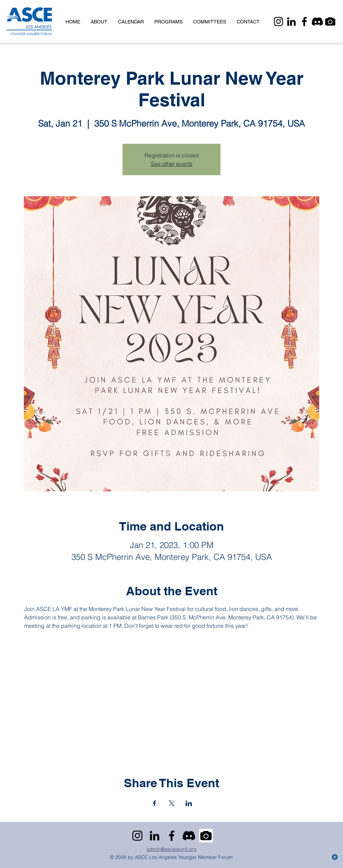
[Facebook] (304, 22)
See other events (172, 164)
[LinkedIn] (291, 22)
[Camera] (330, 22)
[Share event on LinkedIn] (189, 803)
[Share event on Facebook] (155, 803)
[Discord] (317, 22)
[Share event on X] (172, 803)
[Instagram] (278, 22)
